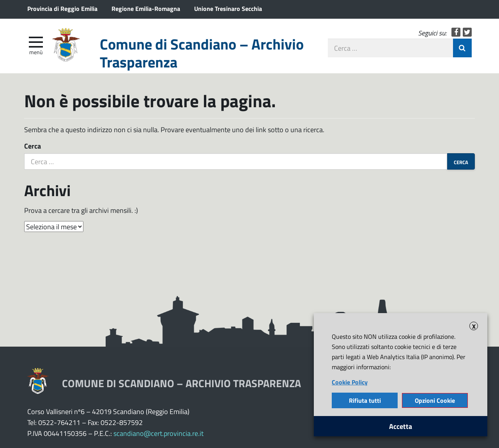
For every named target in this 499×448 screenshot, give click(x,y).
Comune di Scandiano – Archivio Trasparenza (202, 53)
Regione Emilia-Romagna (146, 8)
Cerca (33, 146)
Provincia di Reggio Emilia (62, 8)
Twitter (467, 32)
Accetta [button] (401, 426)
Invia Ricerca (462, 48)
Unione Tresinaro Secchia (228, 8)
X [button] (474, 326)
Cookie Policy (350, 382)
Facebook (456, 32)
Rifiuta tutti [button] (365, 400)
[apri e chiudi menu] (36, 41)
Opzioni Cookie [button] (435, 400)
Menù (36, 52)
